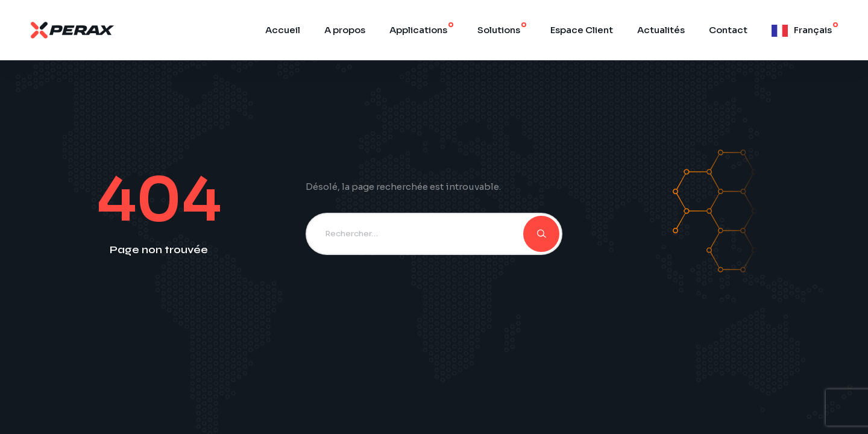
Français (813, 30)
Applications (418, 30)
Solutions (499, 30)
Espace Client (582, 30)
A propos (345, 30)
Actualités (661, 30)
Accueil (283, 30)
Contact (728, 30)
